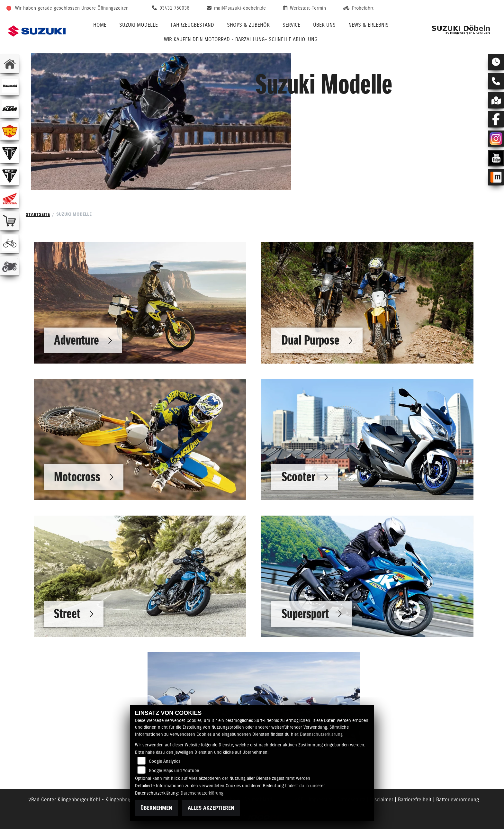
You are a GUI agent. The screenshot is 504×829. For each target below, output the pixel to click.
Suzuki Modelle (139, 25)
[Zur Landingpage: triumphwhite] (10, 153)
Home (100, 25)
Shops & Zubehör (248, 25)
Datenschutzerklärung (321, 734)
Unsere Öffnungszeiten (105, 8)
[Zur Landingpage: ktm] (10, 108)
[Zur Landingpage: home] (10, 63)
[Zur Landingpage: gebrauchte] (10, 266)
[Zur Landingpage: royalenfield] (10, 131)
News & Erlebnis (369, 25)
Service (291, 25)
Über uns (324, 25)
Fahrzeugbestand (192, 25)
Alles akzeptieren (211, 808)
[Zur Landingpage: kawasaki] (10, 86)
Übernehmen (156, 808)
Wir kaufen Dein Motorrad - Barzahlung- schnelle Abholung (241, 39)
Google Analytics (165, 761)
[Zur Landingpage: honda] (10, 198)
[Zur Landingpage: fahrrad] (10, 243)
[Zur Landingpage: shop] (10, 221)
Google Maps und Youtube (174, 770)
